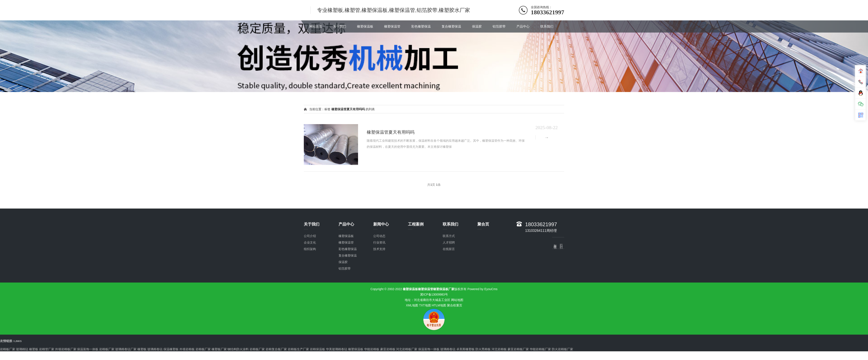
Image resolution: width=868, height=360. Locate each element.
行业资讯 (379, 292)
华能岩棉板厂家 (540, 349)
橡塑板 (34, 349)
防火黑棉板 (483, 349)
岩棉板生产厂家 (298, 349)
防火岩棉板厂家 (562, 349)
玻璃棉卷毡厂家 (126, 349)
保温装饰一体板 (88, 349)
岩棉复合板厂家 (276, 349)
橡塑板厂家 (219, 349)
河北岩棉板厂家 (407, 349)
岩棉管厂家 (47, 349)
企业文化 (310, 292)
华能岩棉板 (372, 349)
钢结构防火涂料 (238, 349)
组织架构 (310, 298)
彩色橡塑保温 (421, 26)
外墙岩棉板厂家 (66, 349)
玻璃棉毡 (22, 349)
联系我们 (547, 26)
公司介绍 (310, 285)
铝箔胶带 (499, 26)
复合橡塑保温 (451, 26)
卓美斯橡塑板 (465, 349)
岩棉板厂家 (8, 349)
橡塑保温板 (365, 26)
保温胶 (477, 26)
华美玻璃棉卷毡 (337, 349)
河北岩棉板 (499, 349)
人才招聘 (449, 292)
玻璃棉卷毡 (155, 349)
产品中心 (523, 26)
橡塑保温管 (392, 26)
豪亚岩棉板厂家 (518, 349)
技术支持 (379, 298)
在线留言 (449, 298)
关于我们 (340, 26)
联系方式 (449, 285)
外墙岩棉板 (187, 349)
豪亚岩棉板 (388, 349)
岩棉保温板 (317, 349)
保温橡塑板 (171, 349)
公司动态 (379, 285)
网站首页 (316, 26)
